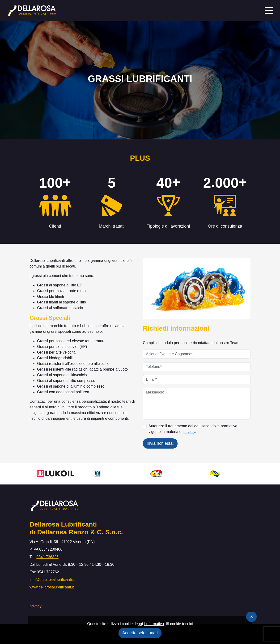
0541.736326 (47, 557)
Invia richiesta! (160, 443)
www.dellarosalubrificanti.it (52, 587)
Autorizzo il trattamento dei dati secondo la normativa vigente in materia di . (193, 429)
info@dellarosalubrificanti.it (52, 580)
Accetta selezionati (140, 633)
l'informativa (154, 624)
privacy (189, 432)
